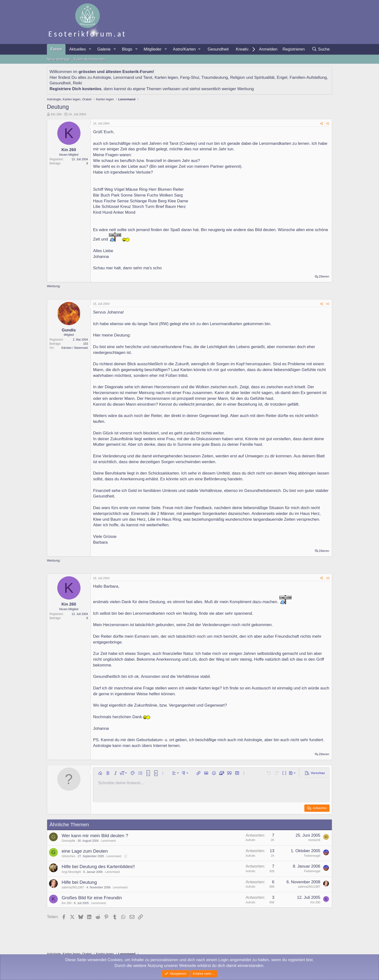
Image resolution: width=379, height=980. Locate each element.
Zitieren (324, 276)
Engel (282, 77)
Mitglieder (153, 49)
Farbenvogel (312, 856)
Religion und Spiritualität (252, 77)
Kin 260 (56, 114)
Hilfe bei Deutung (79, 882)
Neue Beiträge (58, 59)
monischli (314, 840)
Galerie (104, 49)
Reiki (77, 83)
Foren (56, 49)
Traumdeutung (215, 77)
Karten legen (166, 77)
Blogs (127, 49)
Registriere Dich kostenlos (75, 89)
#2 (328, 304)
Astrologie (102, 77)
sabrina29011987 (73, 887)
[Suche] (321, 49)
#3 (328, 578)
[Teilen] (321, 124)
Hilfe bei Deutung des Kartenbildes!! (98, 867)
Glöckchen (69, 856)
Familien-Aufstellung (308, 77)
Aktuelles (77, 49)
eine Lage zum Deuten (85, 851)
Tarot (148, 77)
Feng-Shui (189, 77)
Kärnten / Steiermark (75, 348)
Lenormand (124, 77)
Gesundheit (218, 49)
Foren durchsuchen (90, 59)
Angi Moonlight (71, 872)
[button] (90, 49)
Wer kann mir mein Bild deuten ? (95, 836)
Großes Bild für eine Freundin (92, 898)
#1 (328, 124)
